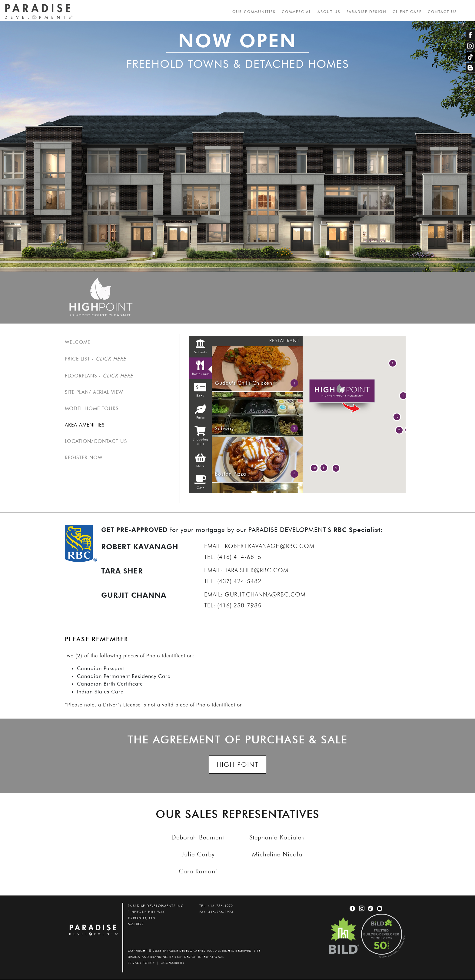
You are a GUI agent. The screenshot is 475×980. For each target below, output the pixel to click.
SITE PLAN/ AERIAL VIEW (94, 392)
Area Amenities (85, 425)
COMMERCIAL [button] (296, 12)
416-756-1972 (220, 906)
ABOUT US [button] (329, 12)
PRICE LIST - (95, 359)
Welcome (78, 342)
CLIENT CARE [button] (407, 12)
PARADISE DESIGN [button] (366, 12)
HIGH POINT (237, 765)
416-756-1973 (221, 912)
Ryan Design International (199, 957)
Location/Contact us (96, 442)
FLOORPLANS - (99, 376)
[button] (399, 430)
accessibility (173, 963)
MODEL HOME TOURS (92, 409)
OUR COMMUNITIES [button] (254, 12)
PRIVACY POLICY (141, 963)
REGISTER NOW (84, 458)
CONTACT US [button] (442, 12)
